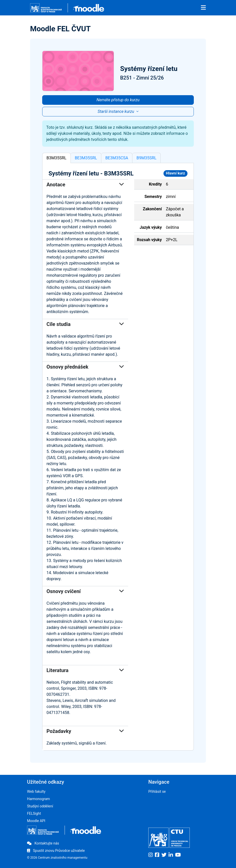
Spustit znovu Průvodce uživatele (56, 851)
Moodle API (36, 821)
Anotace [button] (85, 185)
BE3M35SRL (86, 158)
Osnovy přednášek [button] (85, 367)
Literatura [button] (85, 670)
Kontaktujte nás (43, 843)
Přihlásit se (157, 792)
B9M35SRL (146, 158)
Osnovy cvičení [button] (85, 591)
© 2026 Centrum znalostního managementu (57, 858)
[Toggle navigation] (203, 8)
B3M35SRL (56, 158)
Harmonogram (39, 799)
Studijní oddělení (40, 806)
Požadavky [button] (85, 731)
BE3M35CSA (117, 158)
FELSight (34, 813)
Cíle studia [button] (85, 324)
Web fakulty (36, 792)
